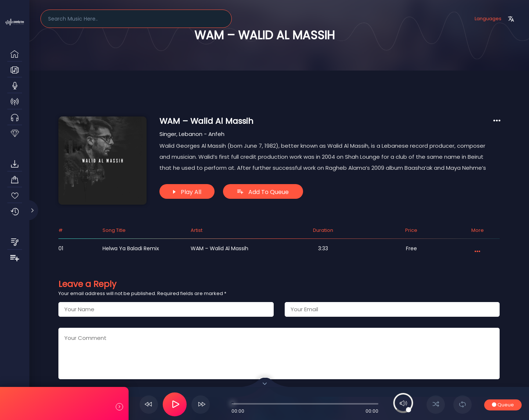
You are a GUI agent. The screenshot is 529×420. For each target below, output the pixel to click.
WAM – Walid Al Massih (219, 248)
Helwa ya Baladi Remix (131, 248)
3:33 (323, 248)
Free (411, 248)
